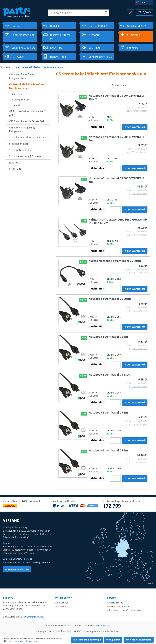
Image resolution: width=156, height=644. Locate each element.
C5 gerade (17, 94)
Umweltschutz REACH (118, 606)
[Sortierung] (130, 85)
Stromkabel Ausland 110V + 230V (28, 137)
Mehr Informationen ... (29, 641)
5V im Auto (15, 169)
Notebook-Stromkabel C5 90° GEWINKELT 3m (116, 139)
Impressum (61, 606)
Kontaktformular (35, 617)
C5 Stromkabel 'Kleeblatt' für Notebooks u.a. (27, 86)
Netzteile (14, 163)
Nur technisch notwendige (87, 640)
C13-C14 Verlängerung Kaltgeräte (22, 129)
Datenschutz (61, 603)
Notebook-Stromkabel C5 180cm (110, 375)
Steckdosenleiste (19, 144)
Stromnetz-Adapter (20, 150)
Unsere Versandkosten (17, 569)
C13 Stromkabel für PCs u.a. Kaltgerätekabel (25, 76)
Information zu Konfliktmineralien (124, 610)
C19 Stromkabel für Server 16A (27, 121)
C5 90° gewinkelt (21, 100)
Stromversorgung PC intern (25, 156)
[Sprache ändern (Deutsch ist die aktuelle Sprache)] (144, 3)
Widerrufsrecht (115, 603)
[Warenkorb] (144, 12)
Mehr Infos (97, 127)
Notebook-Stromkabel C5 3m (108, 412)
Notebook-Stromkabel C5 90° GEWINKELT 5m (116, 180)
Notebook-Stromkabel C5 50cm (110, 299)
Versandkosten (140, 111)
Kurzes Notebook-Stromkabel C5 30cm (115, 261)
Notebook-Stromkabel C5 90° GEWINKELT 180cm (116, 97)
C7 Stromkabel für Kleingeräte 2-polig (28, 113)
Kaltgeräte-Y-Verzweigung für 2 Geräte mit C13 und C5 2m (118, 221)
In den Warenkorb (135, 127)
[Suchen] (106, 13)
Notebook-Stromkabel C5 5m (108, 450)
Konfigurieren (113, 640)
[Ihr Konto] (131, 13)
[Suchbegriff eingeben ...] (75, 13)
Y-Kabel (16, 105)
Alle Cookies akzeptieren (139, 640)
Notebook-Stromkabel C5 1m (108, 337)
